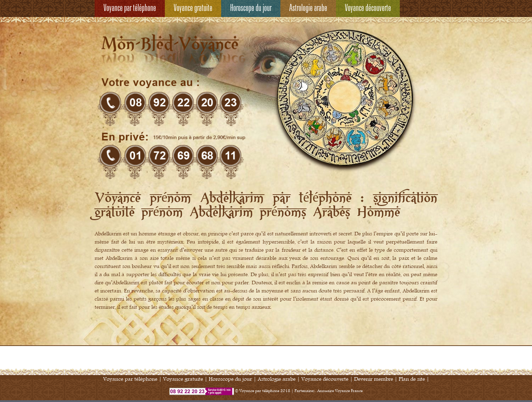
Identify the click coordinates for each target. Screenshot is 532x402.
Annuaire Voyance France (340, 391)
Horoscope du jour (251, 9)
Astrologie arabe (308, 9)
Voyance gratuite (193, 9)
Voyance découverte (368, 9)
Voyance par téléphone (130, 9)
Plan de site (412, 379)
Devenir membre (374, 379)
